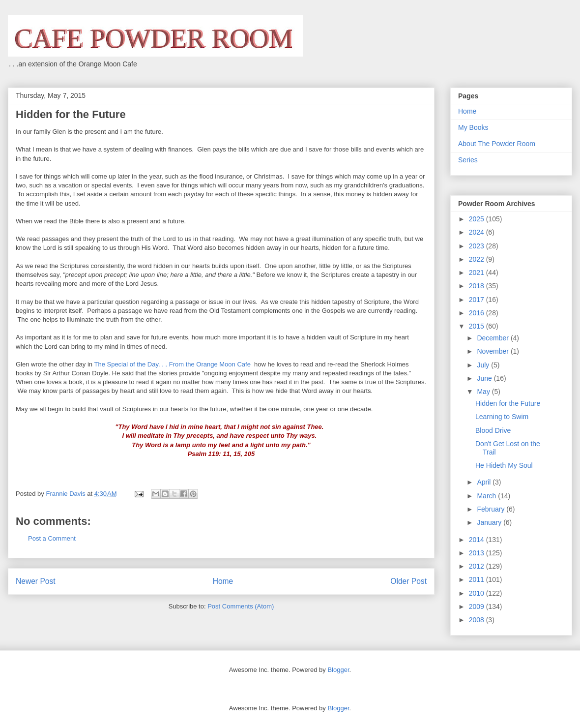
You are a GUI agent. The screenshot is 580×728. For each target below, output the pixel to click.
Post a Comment (52, 538)
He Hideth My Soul (504, 465)
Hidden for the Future (508, 403)
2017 (478, 300)
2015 (478, 326)
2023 (478, 246)
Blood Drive (493, 430)
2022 (478, 259)
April (485, 482)
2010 (478, 593)
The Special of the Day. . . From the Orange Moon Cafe (173, 364)
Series (468, 160)
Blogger (338, 670)
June (485, 378)
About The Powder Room (497, 144)
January (490, 522)
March (487, 496)
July (484, 365)
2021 (478, 273)
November (493, 351)
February (492, 509)
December (493, 338)
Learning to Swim (502, 417)
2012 (478, 566)
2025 (478, 219)
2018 (478, 286)
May (484, 392)
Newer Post (36, 581)
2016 (478, 313)
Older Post (408, 581)
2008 (478, 620)
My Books (473, 127)
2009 (478, 607)
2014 (478, 540)
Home (223, 581)
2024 (478, 232)
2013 (478, 553)
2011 (478, 579)
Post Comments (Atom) (241, 606)
